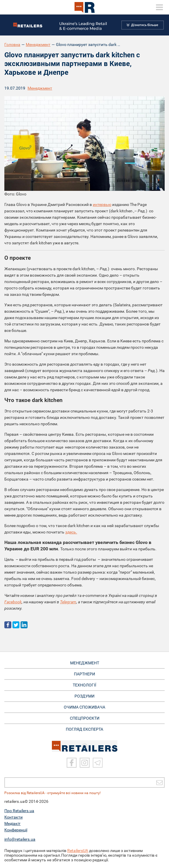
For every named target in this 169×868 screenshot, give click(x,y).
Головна (12, 45)
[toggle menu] (159, 7)
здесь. (71, 532)
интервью (102, 204)
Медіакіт (12, 823)
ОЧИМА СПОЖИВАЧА (84, 707)
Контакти (13, 817)
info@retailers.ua (20, 839)
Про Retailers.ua (19, 811)
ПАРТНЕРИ (84, 674)
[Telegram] (98, 763)
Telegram (68, 602)
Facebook (13, 602)
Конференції (16, 830)
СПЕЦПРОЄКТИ (85, 718)
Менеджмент (38, 45)
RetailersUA (78, 851)
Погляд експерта (84, 729)
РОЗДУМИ (84, 696)
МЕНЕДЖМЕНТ (85, 663)
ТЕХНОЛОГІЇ (84, 685)
